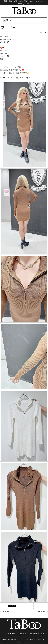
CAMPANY (11, 634)
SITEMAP (23, 634)
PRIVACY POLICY (37, 634)
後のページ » (43, 611)
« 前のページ (5, 611)
